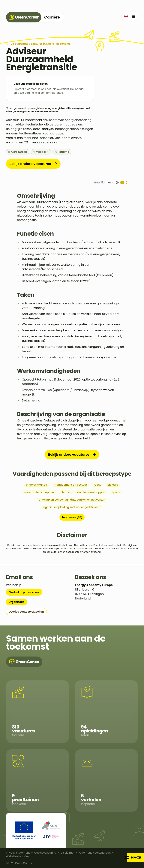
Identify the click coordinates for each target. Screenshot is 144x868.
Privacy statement (18, 853)
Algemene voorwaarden (95, 853)
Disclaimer (67, 853)
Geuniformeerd (104, 183)
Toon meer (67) (72, 517)
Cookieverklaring (45, 853)
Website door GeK (18, 856)
